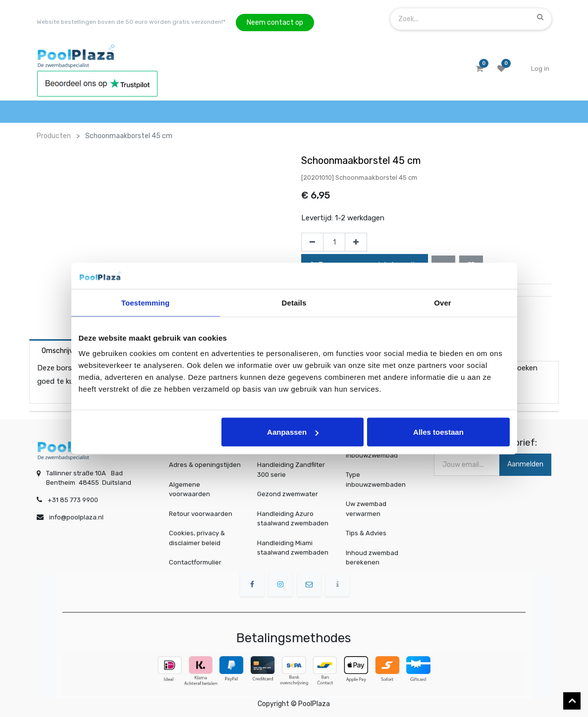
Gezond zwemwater (288, 494)
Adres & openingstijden (205, 465)
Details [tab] (294, 302)
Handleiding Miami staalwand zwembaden (293, 548)
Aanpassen (293, 432)
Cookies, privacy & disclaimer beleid (197, 538)
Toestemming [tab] (146, 302)
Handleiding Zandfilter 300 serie (291, 470)
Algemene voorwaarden (189, 489)
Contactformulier (195, 562)
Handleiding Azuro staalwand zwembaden (293, 519)
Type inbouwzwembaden (377, 479)
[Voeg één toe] (356, 242)
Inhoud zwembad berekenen (374, 557)
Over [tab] (443, 302)
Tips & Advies (370, 533)
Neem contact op (275, 23)
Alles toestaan (438, 432)
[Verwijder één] (312, 242)
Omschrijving (62, 351)
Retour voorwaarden (201, 514)
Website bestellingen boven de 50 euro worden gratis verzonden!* (131, 22)
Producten (54, 136)
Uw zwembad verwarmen (370, 508)
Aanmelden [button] (525, 464)
